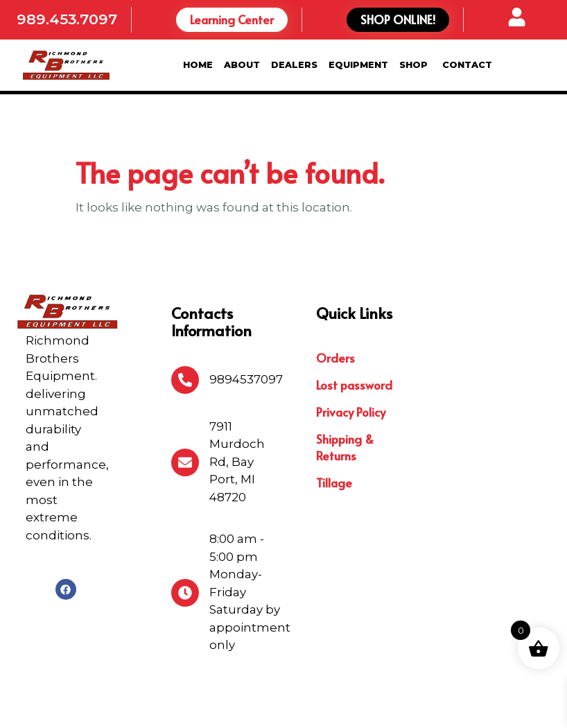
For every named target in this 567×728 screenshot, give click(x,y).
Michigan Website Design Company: (412, 704)
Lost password (354, 327)
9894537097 (246, 322)
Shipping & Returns (345, 390)
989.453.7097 (67, 19)
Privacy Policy (351, 354)
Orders (335, 300)
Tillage (334, 425)
